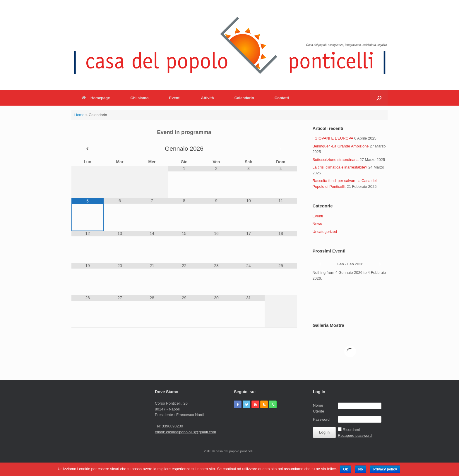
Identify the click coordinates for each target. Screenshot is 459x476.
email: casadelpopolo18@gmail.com (185, 432)
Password (321, 419)
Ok (345, 469)
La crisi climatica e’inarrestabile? (340, 167)
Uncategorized (325, 232)
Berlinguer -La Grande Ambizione (340, 146)
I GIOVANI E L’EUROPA (333, 138)
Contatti (282, 98)
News (317, 224)
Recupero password (355, 435)
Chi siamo (139, 98)
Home (79, 115)
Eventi (175, 98)
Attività (208, 98)
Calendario (244, 98)
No (361, 469)
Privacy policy (385, 469)
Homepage (96, 98)
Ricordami (351, 430)
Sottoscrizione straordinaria (335, 160)
